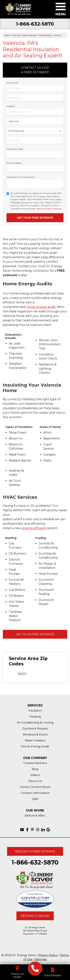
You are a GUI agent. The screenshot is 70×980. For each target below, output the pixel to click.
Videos (35, 775)
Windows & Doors (35, 734)
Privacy (57, 209)
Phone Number (15, 149)
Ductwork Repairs (35, 728)
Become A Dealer (35, 916)
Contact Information (35, 793)
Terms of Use (44, 209)
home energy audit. (41, 307)
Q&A (35, 799)
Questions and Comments (21, 177)
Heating (35, 716)
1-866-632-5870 (35, 24)
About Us (35, 781)
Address (11, 106)
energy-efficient (34, 528)
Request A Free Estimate (35, 851)
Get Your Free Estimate (35, 634)
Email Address (14, 163)
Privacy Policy (48, 955)
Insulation (35, 710)
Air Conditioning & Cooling (35, 722)
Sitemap (41, 959)
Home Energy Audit (35, 746)
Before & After (35, 815)
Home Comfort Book (35, 787)
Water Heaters (35, 740)
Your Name (13, 83)
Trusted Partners (35, 763)
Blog (35, 769)
